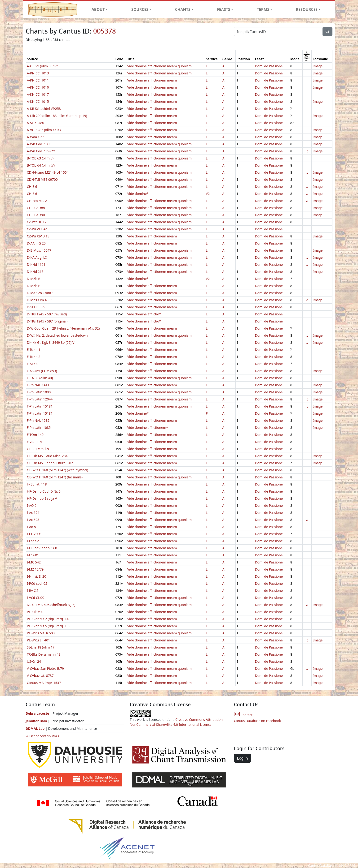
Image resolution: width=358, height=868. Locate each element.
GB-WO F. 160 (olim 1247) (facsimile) (55, 477)
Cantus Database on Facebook (258, 721)
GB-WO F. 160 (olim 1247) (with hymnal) (58, 470)
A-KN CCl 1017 (38, 94)
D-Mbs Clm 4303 (40, 300)
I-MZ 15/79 (35, 569)
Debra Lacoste (38, 713)
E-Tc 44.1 (34, 350)
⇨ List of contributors (42, 736)
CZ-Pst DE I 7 (37, 222)
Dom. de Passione (269, 66)
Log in (243, 758)
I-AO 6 (32, 505)
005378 (105, 31)
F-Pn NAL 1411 (38, 385)
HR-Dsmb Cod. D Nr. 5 (44, 491)
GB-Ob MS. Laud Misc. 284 (47, 456)
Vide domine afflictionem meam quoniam (159, 66)
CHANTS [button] (183, 9)
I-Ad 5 (31, 527)
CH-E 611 (34, 187)
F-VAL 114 (35, 442)
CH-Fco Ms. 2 (37, 201)
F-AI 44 (32, 364)
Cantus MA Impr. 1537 (44, 683)
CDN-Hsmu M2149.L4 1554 (48, 172)
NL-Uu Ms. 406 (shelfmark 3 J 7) (51, 605)
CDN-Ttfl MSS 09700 (42, 179)
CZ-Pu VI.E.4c (37, 229)
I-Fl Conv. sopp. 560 (42, 548)
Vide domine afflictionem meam (152, 80)
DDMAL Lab (35, 728)
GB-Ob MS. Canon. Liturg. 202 (50, 463)
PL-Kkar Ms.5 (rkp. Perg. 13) (48, 626)
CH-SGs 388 (36, 208)
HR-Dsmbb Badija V (42, 498)
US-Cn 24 (34, 661)
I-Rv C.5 (33, 591)
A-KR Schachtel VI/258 (44, 109)
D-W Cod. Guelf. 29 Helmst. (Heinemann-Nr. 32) (63, 328)
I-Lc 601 (33, 555)
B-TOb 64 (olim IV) (41, 165)
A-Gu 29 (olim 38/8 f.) (43, 66)
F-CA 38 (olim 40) (40, 378)
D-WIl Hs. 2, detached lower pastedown (57, 335)
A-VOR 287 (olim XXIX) (44, 130)
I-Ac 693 (33, 520)
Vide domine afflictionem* (148, 428)
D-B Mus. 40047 (39, 250)
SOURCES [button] (140, 9)
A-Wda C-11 (36, 137)
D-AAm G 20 (36, 243)
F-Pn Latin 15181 (40, 406)
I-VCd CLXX (35, 598)
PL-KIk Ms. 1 (36, 612)
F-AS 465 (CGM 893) (42, 371)
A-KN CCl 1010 (38, 87)
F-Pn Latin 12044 (40, 399)
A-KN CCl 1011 (38, 80)
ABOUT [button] (98, 9)
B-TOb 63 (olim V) (40, 158)
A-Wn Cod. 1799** (41, 151)
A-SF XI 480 (36, 123)
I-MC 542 (34, 562)
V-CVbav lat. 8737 (40, 676)
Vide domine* (138, 194)
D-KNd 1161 (36, 264)
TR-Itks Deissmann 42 (44, 654)
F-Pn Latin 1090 (39, 392)
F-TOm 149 (35, 435)
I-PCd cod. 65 (37, 583)
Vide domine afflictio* (144, 314)
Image (318, 66)
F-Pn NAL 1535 (38, 420)
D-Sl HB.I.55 (36, 307)
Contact (243, 715)
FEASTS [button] (224, 9)
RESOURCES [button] (307, 9)
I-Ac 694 (33, 513)
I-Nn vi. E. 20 (37, 576)
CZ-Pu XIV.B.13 (38, 236)
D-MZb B (34, 279)
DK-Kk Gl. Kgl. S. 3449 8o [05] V (51, 342)
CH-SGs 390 (36, 215)
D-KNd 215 (35, 272)
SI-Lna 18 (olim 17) (41, 647)
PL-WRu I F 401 (39, 640)
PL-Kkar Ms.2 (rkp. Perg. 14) (48, 619)
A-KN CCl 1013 (38, 73)
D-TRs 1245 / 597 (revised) (47, 314)
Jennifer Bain (37, 721)
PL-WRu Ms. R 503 (41, 633)
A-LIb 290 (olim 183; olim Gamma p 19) (57, 116)
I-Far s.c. (33, 541)
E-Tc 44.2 (34, 357)
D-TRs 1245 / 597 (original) (47, 321)
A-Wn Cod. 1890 (39, 144)
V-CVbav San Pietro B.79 (46, 668)
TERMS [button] (263, 9)
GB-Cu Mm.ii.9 (38, 449)
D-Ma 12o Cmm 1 (40, 293)
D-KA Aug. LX (37, 257)
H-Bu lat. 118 (37, 484)
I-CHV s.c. (34, 534)
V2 (208, 194)
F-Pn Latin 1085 (39, 428)
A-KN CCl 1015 (38, 101)
